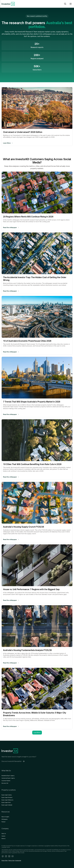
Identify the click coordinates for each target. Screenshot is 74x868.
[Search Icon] (65, 4)
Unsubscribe (18, 860)
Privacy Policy (5, 860)
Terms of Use (11, 860)
